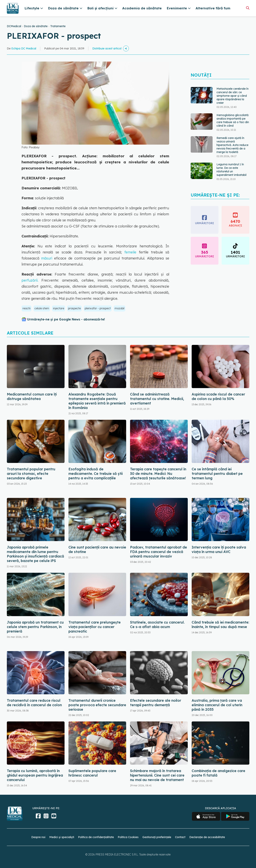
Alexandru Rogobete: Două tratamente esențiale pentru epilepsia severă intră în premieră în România (97, 401)
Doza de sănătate (36, 26)
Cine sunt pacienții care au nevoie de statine (97, 549)
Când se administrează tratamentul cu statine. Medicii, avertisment (157, 399)
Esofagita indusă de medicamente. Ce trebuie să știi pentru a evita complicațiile (96, 474)
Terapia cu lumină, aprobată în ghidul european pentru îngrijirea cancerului (35, 775)
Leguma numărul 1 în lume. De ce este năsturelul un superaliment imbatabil (231, 170)
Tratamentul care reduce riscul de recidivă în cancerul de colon (34, 703)
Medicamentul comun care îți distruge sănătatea (32, 396)
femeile (129, 252)
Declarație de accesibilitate (207, 837)
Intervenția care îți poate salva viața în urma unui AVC (219, 549)
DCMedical (14, 26)
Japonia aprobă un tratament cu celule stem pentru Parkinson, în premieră (35, 627)
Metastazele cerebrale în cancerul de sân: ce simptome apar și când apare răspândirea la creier (233, 96)
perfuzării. (31, 280)
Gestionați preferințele (157, 837)
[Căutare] (248, 8)
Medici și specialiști (62, 837)
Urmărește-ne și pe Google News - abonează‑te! (66, 319)
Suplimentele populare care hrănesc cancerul (92, 773)
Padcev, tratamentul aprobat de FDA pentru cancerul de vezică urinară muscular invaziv (159, 552)
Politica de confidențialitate (96, 837)
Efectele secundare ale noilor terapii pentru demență (156, 703)
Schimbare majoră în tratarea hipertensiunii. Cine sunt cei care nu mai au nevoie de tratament (157, 775)
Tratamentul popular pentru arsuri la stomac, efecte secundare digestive (31, 474)
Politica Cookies (128, 837)
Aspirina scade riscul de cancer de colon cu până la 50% (218, 396)
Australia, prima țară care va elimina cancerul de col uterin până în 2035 (217, 705)
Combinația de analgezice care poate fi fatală (218, 773)
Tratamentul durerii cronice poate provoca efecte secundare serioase (97, 705)
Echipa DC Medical (24, 48)
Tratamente (58, 26)
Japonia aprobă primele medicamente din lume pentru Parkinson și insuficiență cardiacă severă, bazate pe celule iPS (35, 554)
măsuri (47, 258)
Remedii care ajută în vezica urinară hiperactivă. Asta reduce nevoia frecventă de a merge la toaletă (232, 145)
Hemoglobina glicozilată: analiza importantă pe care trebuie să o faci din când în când (233, 120)
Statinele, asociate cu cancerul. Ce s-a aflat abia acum (157, 625)
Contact (180, 837)
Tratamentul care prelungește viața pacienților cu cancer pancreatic (95, 627)
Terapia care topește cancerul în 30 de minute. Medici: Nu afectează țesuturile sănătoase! (158, 474)
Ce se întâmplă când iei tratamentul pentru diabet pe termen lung (217, 474)
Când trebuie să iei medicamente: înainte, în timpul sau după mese (220, 625)
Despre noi (38, 837)
